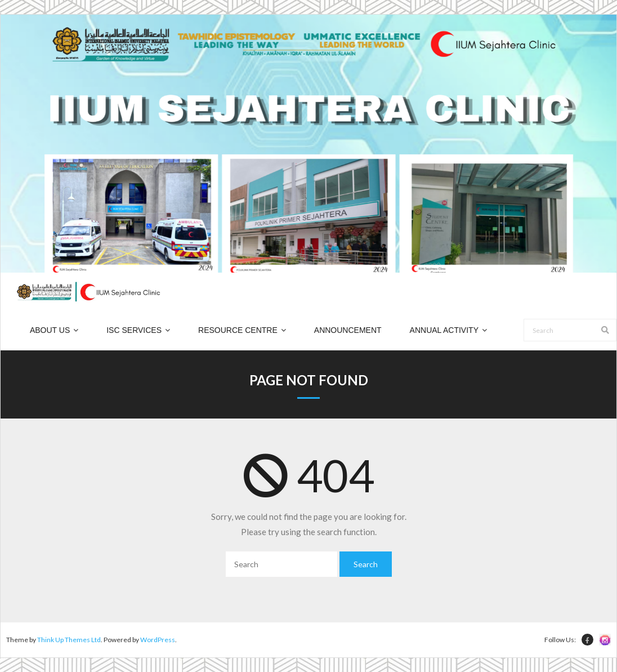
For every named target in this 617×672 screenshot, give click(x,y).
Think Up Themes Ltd (69, 640)
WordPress (158, 640)
